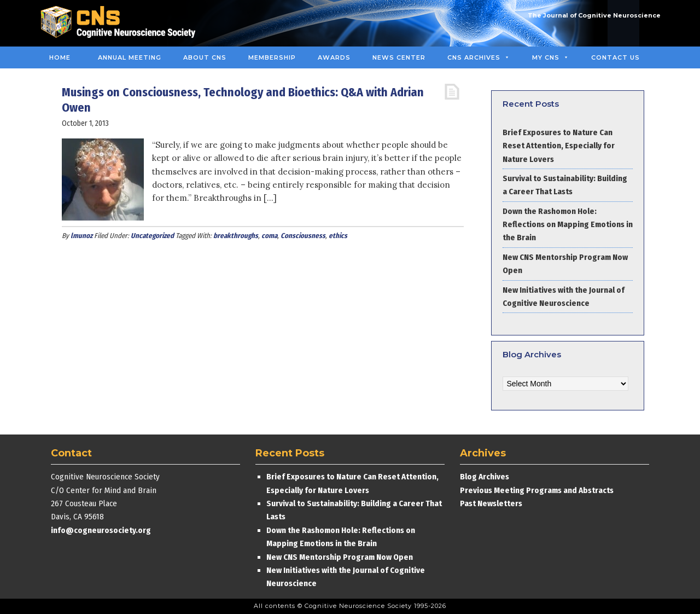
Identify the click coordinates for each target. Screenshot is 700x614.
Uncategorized (152, 236)
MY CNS (551, 57)
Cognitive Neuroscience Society (122, 23)
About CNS (205, 57)
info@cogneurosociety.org (101, 530)
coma (269, 236)
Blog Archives (485, 477)
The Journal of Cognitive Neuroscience (594, 15)
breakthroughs (236, 236)
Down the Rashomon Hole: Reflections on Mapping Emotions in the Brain (568, 225)
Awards (334, 57)
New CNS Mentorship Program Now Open (340, 557)
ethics (338, 236)
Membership (272, 57)
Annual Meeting (130, 57)
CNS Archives (479, 57)
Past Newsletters (491, 503)
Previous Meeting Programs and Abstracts (537, 490)
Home (60, 57)
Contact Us (616, 57)
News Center (399, 57)
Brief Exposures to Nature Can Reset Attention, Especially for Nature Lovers (559, 146)
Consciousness (303, 236)
